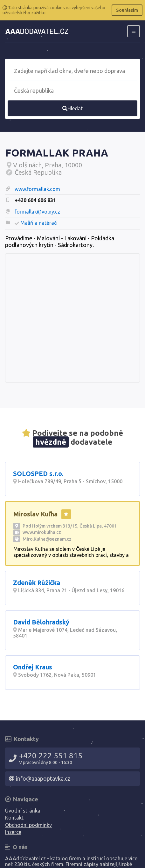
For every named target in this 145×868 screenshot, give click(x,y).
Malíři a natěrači (39, 223)
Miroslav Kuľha (35, 514)
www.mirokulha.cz (42, 532)
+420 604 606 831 (35, 200)
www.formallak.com (37, 189)
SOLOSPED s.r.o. (38, 474)
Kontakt (14, 818)
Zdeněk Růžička (37, 583)
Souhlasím (127, 10)
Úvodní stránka (23, 811)
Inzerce (13, 832)
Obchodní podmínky (28, 825)
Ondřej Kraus (33, 667)
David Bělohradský (41, 622)
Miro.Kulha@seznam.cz (47, 539)
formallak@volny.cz (37, 212)
